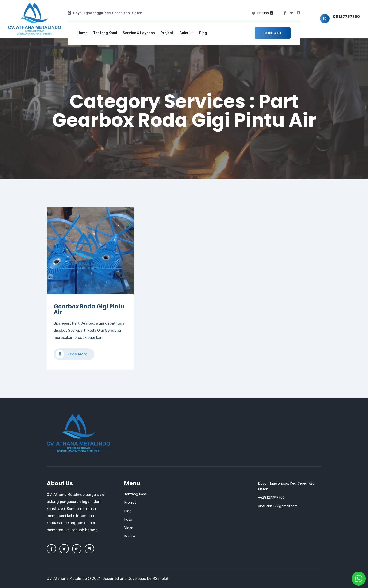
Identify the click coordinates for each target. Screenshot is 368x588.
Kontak (130, 536)
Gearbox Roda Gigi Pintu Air (89, 309)
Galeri (186, 33)
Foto (128, 519)
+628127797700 (271, 498)
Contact (273, 33)
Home (82, 33)
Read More (71, 354)
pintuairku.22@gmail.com (278, 506)
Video (129, 528)
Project (167, 33)
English (265, 13)
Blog (203, 33)
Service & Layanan (139, 33)
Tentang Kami (105, 33)
